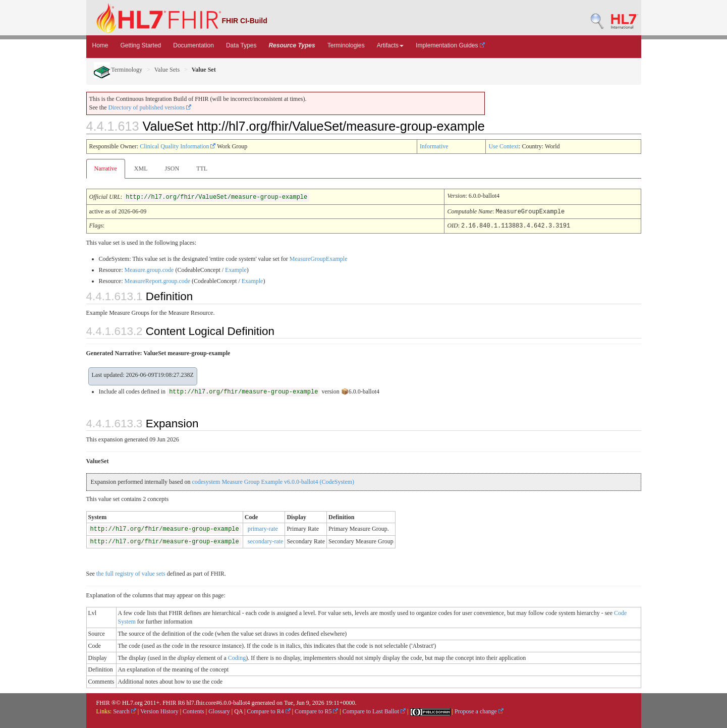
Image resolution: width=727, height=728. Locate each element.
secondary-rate (266, 540)
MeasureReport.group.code (157, 280)
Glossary (219, 710)
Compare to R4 (268, 710)
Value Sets (167, 70)
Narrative (106, 169)
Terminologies (346, 45)
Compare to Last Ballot (374, 710)
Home (100, 45)
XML (141, 169)
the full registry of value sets (131, 573)
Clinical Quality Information (178, 146)
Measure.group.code (149, 269)
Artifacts (390, 45)
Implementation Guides (450, 45)
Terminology (118, 70)
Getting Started (141, 45)
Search (125, 710)
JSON (172, 169)
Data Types (241, 45)
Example (236, 269)
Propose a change (479, 710)
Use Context (504, 146)
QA (238, 710)
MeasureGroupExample (319, 258)
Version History (159, 710)
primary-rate (263, 528)
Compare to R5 (316, 710)
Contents (193, 710)
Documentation (193, 45)
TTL (202, 169)
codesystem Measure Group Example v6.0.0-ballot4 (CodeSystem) (273, 481)
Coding (237, 657)
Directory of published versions (150, 107)
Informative (434, 146)
